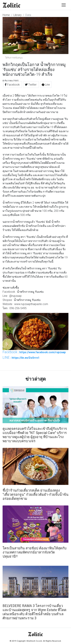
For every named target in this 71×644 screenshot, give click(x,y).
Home (6, 15)
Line (46, 85)
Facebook (13, 85)
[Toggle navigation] (64, 5)
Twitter (31, 85)
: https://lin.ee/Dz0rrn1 (21, 357)
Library (18, 15)
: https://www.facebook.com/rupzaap (34, 352)
